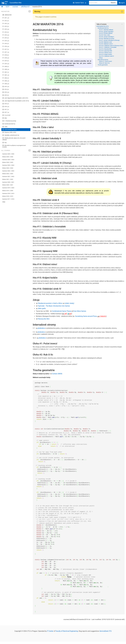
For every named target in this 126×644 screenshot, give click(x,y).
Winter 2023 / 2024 (8, 168)
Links (5, 127)
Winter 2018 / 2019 (8, 196)
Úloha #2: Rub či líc (104, 63)
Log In (122, 3)
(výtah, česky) (69, 303)
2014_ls (6, 32)
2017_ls (6, 49)
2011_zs (6, 18)
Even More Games (80, 311)
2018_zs (6, 58)
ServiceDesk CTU (106, 631)
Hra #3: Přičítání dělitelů (106, 33)
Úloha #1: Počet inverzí (105, 61)
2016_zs (6, 46)
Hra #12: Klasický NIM (105, 49)
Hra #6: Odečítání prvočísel (107, 39)
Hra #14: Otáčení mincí (105, 53)
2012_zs (6, 24)
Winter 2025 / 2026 (8, 157)
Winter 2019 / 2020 (8, 191)
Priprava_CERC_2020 (9, 132)
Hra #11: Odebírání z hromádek (108, 47)
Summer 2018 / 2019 (8, 193)
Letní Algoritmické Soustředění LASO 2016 (15, 98)
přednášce (41, 328)
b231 (8, 7)
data (5, 118)
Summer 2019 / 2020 (8, 188)
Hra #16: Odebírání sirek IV (107, 56)
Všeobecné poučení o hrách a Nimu (50, 303)
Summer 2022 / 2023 (8, 171)
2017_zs (6, 52)
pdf (65, 314)
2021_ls (6, 72)
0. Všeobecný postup (9, 121)
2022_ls (6, 78)
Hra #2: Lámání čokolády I (106, 32)
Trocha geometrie (103, 65)
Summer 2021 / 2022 (8, 176)
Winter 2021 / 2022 (8, 179)
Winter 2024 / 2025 (8, 162)
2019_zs (6, 64)
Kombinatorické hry (9, 124)
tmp (4, 143)
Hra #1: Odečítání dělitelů (106, 30)
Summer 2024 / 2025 (8, 160)
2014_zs (6, 35)
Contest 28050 (57, 374)
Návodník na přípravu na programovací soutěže (14, 146)
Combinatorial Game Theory (62, 311)
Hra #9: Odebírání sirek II (106, 44)
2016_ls (6, 44)
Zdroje (101, 58)
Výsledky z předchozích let (11, 135)
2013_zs (6, 29)
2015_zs (6, 41)
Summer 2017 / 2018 (8, 199)
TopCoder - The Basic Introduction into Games (54, 306)
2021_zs (6, 75)
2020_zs (6, 69)
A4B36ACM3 (7, 15)
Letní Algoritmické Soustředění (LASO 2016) (16, 101)
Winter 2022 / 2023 (8, 174)
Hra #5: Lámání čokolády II (106, 37)
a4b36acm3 (25, 7)
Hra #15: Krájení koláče (106, 54)
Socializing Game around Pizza (86, 316)
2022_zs (6, 81)
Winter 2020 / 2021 (8, 185)
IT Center (50, 631)
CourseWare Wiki (11, 3)
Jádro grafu (42, 308)
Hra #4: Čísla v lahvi (105, 35)
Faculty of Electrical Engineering (67, 631)
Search (113, 3)
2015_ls (6, 38)
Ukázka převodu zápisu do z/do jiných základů (14, 139)
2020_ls (6, 67)
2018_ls (6, 55)
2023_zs (6, 84)
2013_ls (6, 26)
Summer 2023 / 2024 (8, 165)
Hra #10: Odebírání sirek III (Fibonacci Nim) (111, 46)
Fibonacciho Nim (44, 319)
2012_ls (6, 21)
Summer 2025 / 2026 (8, 154)
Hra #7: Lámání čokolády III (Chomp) (109, 40)
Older (4, 202)
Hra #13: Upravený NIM (105, 51)
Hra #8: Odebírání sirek (105, 42)
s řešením (103, 316)
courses (15, 7)
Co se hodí (6, 115)
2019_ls (6, 61)
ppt (70, 314)
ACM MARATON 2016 (9, 130)
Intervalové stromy (103, 60)
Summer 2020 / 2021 (8, 182)
